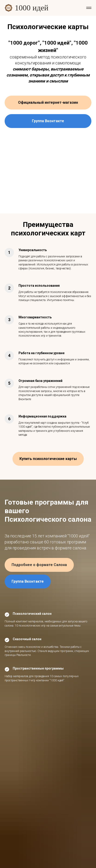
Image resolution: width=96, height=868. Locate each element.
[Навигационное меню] (89, 8)
